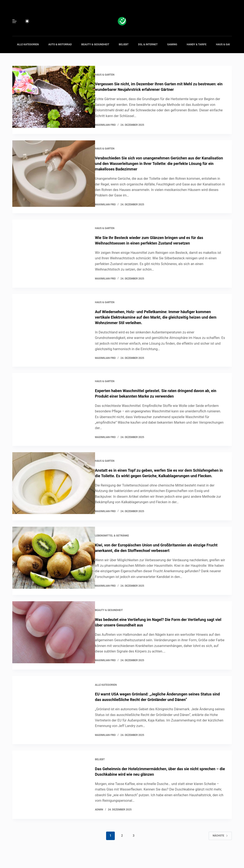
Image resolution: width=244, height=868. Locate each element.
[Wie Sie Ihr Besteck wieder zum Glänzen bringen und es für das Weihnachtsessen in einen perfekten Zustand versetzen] (54, 252)
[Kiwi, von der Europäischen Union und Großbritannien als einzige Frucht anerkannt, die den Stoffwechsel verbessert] (54, 565)
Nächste (220, 844)
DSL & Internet (148, 44)
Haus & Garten (226, 44)
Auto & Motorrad (60, 44)
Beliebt (124, 44)
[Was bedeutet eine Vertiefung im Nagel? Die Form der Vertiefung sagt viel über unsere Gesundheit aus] (54, 642)
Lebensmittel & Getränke (118, 537)
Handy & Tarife (197, 44)
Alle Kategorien (28, 44)
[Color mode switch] (27, 21)
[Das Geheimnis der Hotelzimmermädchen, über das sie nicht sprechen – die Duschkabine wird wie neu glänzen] (54, 794)
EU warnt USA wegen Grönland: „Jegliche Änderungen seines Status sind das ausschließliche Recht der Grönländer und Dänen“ (160, 705)
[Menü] (14, 21)
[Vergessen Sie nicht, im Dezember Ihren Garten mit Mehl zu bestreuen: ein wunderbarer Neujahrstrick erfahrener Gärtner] (54, 99)
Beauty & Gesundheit (95, 44)
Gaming (172, 44)
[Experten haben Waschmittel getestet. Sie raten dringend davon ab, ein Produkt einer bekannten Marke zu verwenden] (54, 407)
